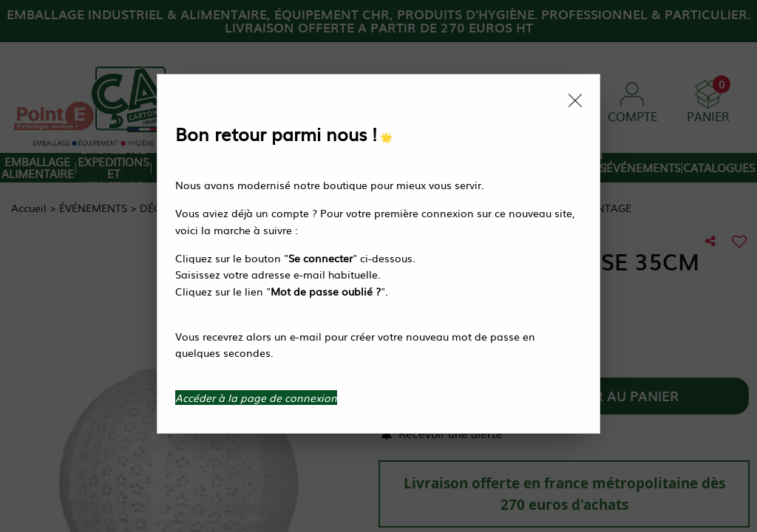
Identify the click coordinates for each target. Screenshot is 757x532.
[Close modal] (575, 100)
